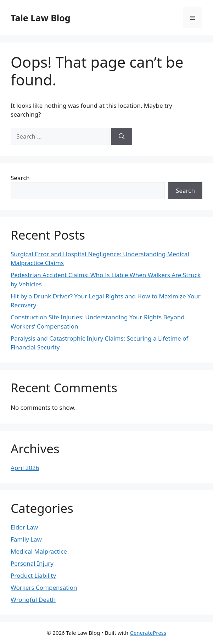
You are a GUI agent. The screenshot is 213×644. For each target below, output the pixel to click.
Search (20, 178)
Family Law (26, 539)
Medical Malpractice (39, 551)
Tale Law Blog (41, 18)
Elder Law (24, 527)
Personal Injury (32, 563)
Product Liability (33, 575)
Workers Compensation (44, 587)
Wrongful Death (33, 600)
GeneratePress (148, 633)
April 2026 (25, 468)
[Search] (122, 136)
